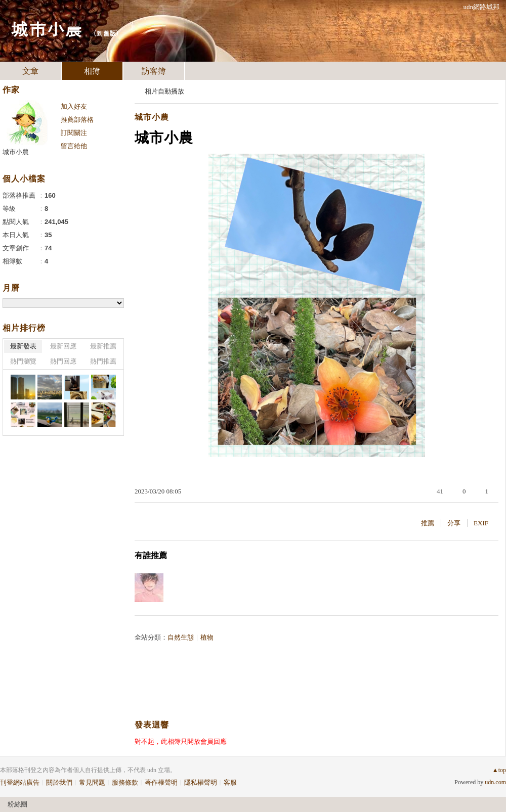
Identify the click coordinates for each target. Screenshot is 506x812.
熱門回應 (63, 361)
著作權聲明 (161, 782)
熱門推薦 (103, 361)
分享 (454, 523)
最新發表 (23, 346)
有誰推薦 (151, 555)
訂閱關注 (74, 133)
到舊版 (106, 33)
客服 (230, 782)
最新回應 (63, 346)
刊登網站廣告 (20, 782)
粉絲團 (17, 804)
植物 (207, 637)
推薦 (428, 523)
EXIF (481, 523)
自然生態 (181, 637)
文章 (30, 71)
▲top (499, 770)
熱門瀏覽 (23, 361)
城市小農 (47, 28)
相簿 (92, 71)
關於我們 (59, 782)
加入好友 (74, 106)
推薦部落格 (77, 120)
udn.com (495, 782)
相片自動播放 (164, 91)
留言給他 (74, 146)
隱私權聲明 (201, 782)
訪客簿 (154, 71)
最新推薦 (103, 346)
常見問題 (92, 782)
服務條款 (125, 782)
